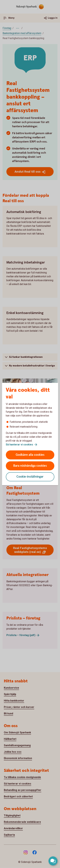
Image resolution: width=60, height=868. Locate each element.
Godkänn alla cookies (30, 455)
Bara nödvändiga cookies (30, 466)
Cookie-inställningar (30, 477)
